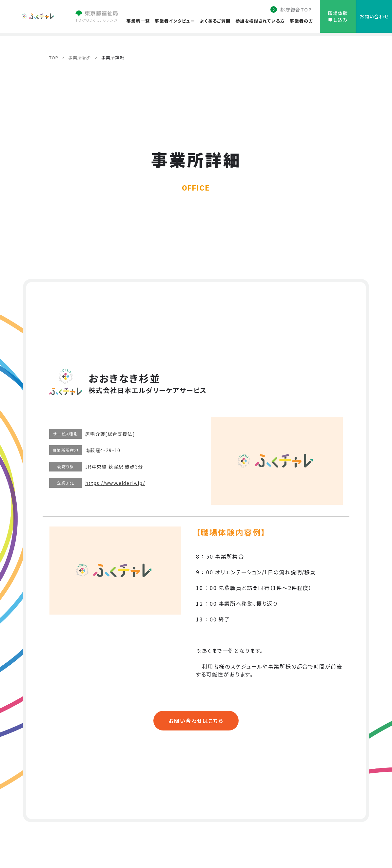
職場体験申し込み (338, 16)
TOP (54, 57)
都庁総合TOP (296, 9)
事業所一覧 (138, 21)
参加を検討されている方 (260, 21)
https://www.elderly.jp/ (115, 483)
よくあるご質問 (215, 21)
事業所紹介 (80, 57)
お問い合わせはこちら (196, 721)
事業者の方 (302, 21)
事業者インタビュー (175, 21)
